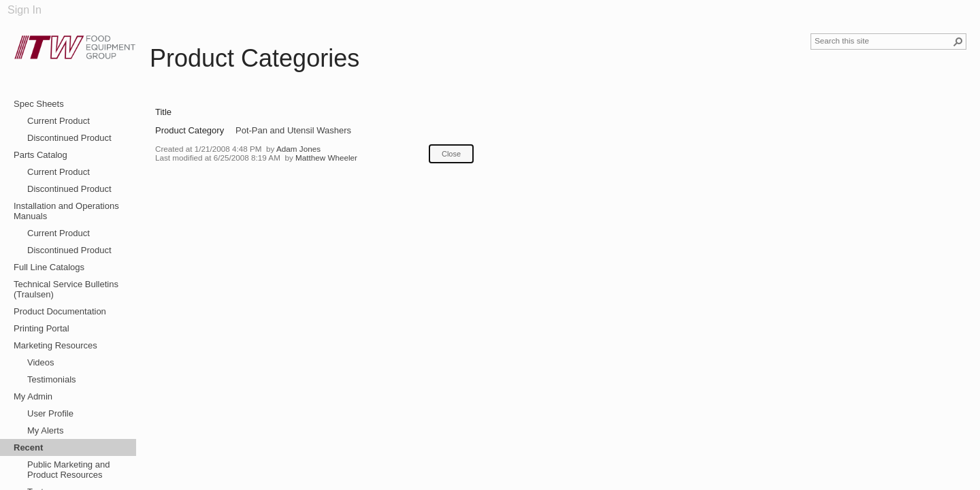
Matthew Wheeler (326, 158)
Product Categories (255, 58)
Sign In (24, 10)
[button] (958, 42)
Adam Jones (298, 149)
